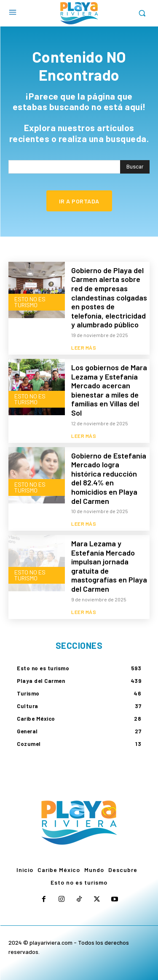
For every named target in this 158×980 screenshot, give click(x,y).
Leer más (84, 348)
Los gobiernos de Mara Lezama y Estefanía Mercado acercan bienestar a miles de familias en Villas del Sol (109, 390)
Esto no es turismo (30, 302)
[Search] (135, 167)
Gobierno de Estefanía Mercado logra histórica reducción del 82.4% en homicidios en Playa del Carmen (109, 478)
